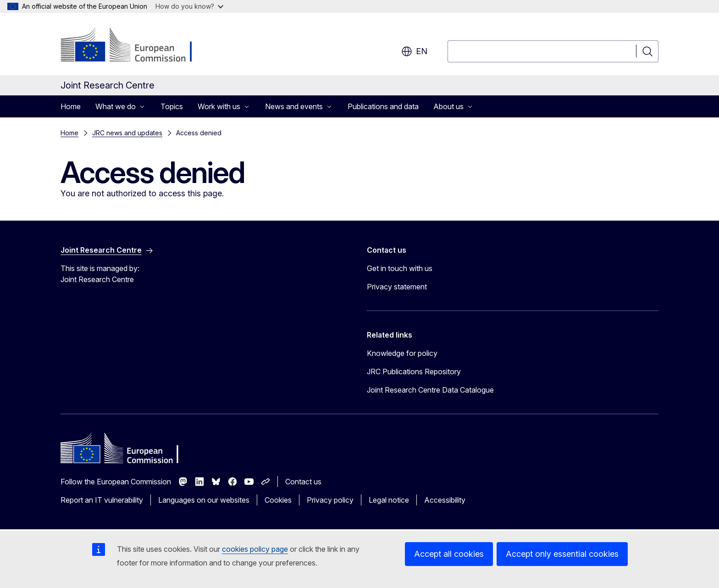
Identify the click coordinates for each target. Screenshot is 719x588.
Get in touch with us (400, 268)
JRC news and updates (127, 133)
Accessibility (445, 500)
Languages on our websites (204, 500)
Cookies (278, 500)
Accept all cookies (449, 554)
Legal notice (389, 500)
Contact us (303, 482)
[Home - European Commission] (135, 46)
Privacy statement (397, 287)
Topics (172, 106)
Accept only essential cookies (562, 554)
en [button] (414, 51)
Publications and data (383, 106)
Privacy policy (330, 500)
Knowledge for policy (402, 353)
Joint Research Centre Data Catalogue (430, 390)
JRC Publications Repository (414, 372)
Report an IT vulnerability (102, 500)
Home (71, 106)
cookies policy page (255, 549)
